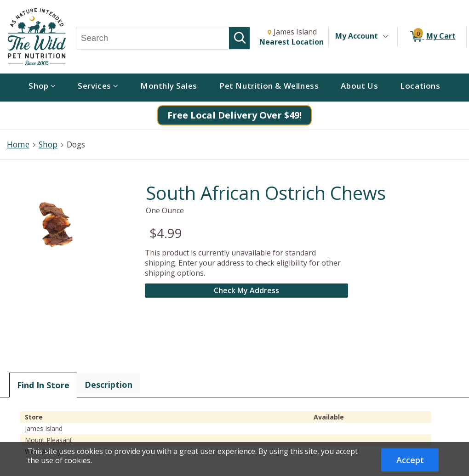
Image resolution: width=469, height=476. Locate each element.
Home (18, 144)
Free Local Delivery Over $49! (234, 115)
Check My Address (246, 290)
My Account (357, 36)
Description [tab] (109, 385)
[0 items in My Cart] (432, 37)
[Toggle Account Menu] (385, 37)
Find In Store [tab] (43, 385)
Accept (410, 460)
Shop (48, 144)
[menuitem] (42, 88)
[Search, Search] (153, 38)
